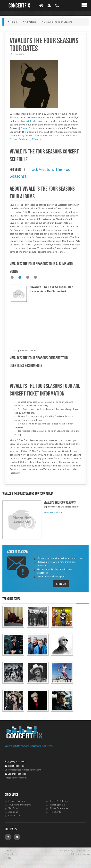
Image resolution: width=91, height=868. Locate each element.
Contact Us (14, 816)
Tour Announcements (20, 805)
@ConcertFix (25, 128)
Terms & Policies (59, 801)
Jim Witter (30, 135)
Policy (8, 858)
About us (13, 812)
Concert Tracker (29, 121)
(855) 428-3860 (18, 761)
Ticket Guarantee (59, 808)
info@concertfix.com (16, 778)
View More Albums (54, 512)
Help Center (56, 812)
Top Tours (13, 808)
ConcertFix (19, 6)
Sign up (61, 584)
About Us (10, 851)
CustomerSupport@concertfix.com (23, 770)
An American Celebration (50, 135)
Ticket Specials (58, 805)
